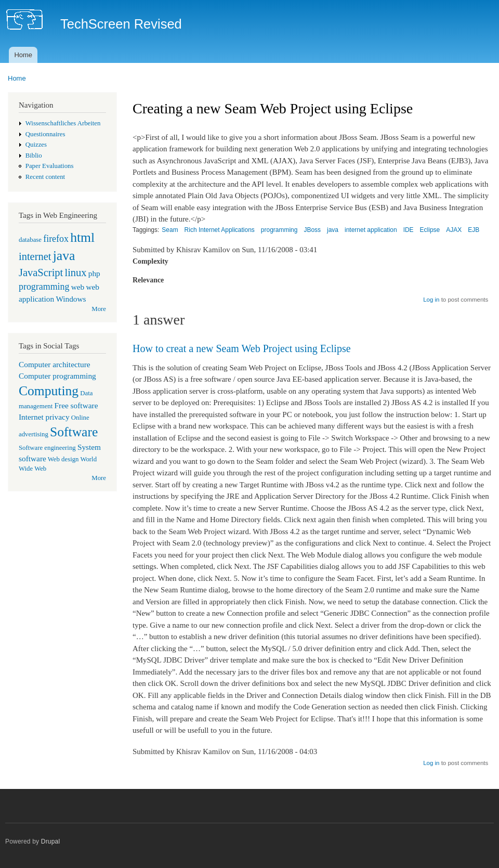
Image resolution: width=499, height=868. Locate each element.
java (64, 256)
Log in (431, 300)
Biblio (34, 156)
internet (35, 256)
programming (44, 287)
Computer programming (57, 376)
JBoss (312, 230)
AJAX (454, 230)
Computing (49, 391)
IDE (409, 230)
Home (23, 55)
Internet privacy (44, 417)
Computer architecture (55, 364)
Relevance (148, 280)
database (30, 240)
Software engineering (47, 448)
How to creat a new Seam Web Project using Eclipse (242, 348)
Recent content (45, 177)
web (78, 287)
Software (74, 432)
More (99, 309)
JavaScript (41, 273)
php (94, 273)
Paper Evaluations (50, 166)
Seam (170, 230)
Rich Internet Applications (220, 230)
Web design (63, 459)
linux (75, 273)
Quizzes (36, 145)
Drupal (51, 841)
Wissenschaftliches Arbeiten (63, 123)
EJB (474, 230)
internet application (371, 230)
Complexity (150, 261)
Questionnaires (45, 134)
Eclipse (430, 230)
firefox (56, 239)
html (82, 237)
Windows (71, 299)
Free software (76, 405)
